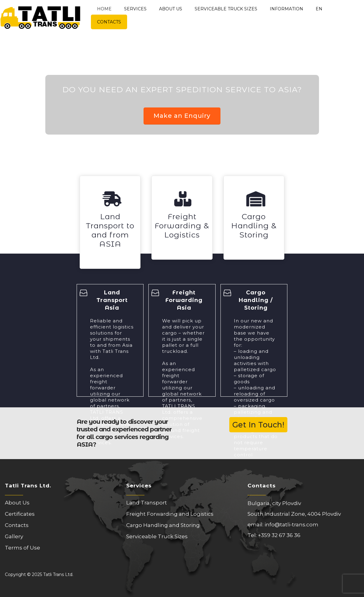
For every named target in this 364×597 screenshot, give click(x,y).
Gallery (14, 536)
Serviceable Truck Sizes (226, 9)
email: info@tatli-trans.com (283, 525)
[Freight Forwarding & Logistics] (182, 218)
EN (319, 9)
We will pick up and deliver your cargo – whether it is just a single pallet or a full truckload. (183, 336)
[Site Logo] (40, 15)
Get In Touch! (258, 425)
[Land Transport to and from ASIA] (110, 222)
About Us (171, 9)
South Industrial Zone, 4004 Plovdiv (294, 514)
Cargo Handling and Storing (163, 525)
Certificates (20, 514)
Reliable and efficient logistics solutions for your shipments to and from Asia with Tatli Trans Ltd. (112, 339)
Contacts (109, 22)
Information (286, 9)
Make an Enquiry (182, 116)
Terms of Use (23, 548)
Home (104, 9)
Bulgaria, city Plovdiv (274, 503)
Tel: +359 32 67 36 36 (274, 535)
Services (135, 9)
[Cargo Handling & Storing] (254, 218)
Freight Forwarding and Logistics (170, 514)
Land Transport (147, 503)
